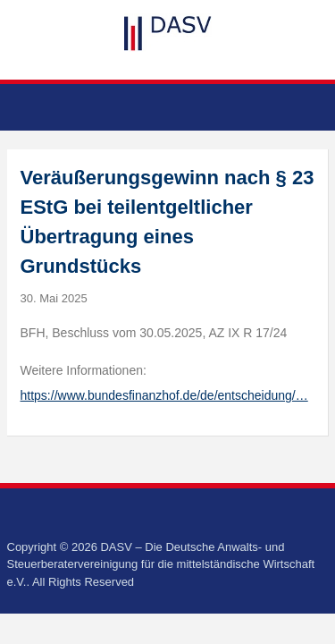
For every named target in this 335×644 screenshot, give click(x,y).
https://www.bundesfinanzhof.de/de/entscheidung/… (164, 395)
